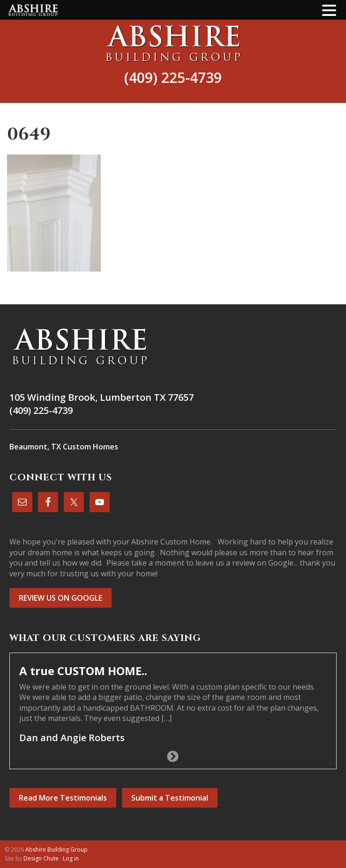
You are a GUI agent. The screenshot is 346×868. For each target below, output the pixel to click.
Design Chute (41, 858)
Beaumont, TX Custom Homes (64, 447)
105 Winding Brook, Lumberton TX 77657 (102, 397)
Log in (71, 858)
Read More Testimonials (63, 798)
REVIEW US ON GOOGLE (60, 598)
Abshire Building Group (173, 43)
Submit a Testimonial (170, 798)
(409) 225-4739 (173, 77)
